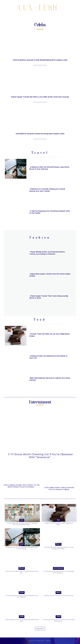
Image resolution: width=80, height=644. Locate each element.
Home (22, 520)
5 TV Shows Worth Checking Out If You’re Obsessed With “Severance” (40, 456)
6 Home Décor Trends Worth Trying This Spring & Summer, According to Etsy (22, 524)
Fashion (58, 544)
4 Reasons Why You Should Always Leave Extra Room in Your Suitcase (49, 168)
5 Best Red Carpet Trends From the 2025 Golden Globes (50, 275)
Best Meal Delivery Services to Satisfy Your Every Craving (50, 379)
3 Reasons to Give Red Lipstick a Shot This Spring (58, 596)
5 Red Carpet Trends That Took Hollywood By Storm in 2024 (49, 297)
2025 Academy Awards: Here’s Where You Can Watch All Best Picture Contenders (22, 486)
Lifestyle (22, 568)
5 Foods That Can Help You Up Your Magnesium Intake (49, 335)
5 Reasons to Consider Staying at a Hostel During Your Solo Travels (47, 190)
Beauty (58, 592)
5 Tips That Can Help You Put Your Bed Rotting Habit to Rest (22, 572)
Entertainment (58, 568)
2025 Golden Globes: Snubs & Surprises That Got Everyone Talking (59, 488)
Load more (40, 629)
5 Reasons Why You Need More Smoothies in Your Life (48, 357)
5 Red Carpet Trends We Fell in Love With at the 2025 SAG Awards (40, 97)
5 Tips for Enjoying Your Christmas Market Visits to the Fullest (50, 212)
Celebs (22, 616)
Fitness (22, 592)
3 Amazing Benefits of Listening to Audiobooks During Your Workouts (22, 596)
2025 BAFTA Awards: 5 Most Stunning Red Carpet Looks (40, 134)
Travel (22, 544)
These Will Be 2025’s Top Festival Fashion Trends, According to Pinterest (47, 253)
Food (58, 520)
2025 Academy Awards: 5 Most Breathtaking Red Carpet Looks (40, 60)
